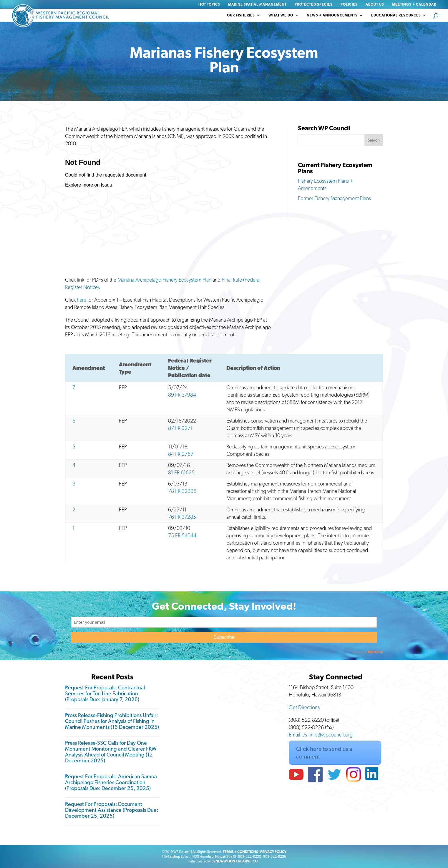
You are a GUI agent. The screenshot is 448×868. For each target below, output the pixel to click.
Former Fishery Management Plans (334, 198)
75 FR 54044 (182, 535)
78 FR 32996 (182, 491)
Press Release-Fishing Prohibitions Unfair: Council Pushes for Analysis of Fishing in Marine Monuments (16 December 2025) (112, 721)
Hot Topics (209, 5)
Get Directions (304, 707)
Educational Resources (396, 15)
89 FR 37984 (182, 395)
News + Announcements (332, 15)
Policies (349, 5)
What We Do (281, 15)
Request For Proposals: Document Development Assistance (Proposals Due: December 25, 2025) (112, 810)
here (82, 300)
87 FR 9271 (180, 428)
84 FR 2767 (181, 454)
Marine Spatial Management (257, 5)
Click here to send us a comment (324, 753)
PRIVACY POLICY (273, 852)
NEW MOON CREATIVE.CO (237, 861)
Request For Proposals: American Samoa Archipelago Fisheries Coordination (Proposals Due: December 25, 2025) (111, 782)
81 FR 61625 (181, 472)
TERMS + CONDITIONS (240, 852)
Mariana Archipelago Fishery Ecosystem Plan (164, 280)
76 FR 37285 (182, 517)
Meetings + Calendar (414, 5)
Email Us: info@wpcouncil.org (321, 735)
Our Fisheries (241, 15)
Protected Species (314, 5)
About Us (375, 5)
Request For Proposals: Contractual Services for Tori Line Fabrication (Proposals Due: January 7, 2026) (105, 693)
